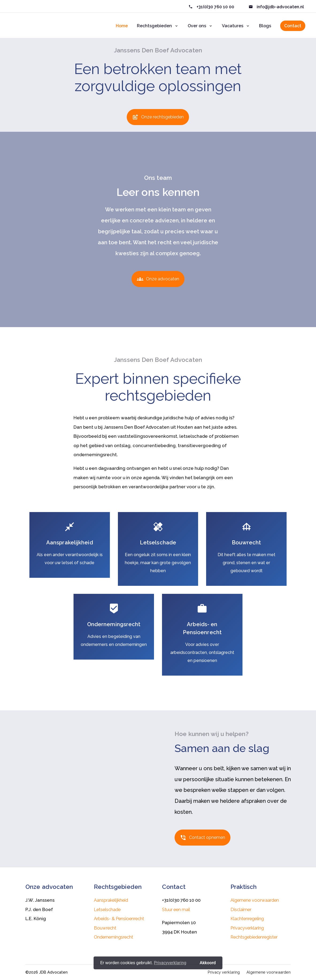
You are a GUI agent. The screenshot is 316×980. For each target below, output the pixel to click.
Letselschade (107, 909)
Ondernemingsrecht (113, 937)
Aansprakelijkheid (111, 900)
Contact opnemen (203, 839)
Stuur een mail (176, 909)
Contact (293, 26)
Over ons (197, 26)
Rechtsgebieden (154, 26)
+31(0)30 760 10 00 (215, 7)
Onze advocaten (158, 281)
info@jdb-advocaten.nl (280, 7)
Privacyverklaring (247, 928)
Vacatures (233, 26)
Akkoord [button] (208, 963)
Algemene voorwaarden (255, 900)
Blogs (265, 26)
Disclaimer (241, 909)
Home (122, 26)
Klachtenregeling (247, 919)
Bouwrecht (105, 928)
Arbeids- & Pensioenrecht (119, 919)
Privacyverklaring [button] (170, 963)
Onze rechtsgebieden (158, 119)
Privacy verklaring (224, 972)
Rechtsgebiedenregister (254, 937)
